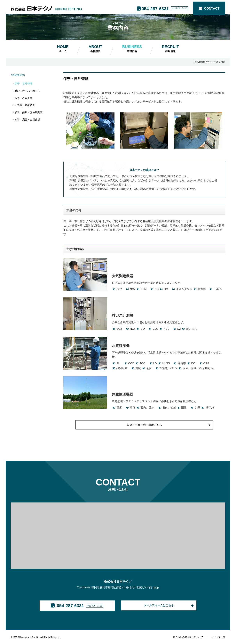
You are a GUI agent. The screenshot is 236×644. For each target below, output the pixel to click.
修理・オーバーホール (27, 91)
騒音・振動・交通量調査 (29, 112)
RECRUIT (170, 49)
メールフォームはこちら (159, 605)
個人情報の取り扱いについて (188, 637)
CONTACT (212, 8)
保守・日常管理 (24, 84)
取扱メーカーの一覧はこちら (144, 425)
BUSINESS (132, 49)
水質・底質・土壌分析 (27, 120)
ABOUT (95, 49)
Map (156, 587)
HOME (63, 49)
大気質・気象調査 (25, 105)
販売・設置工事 (24, 98)
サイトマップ (218, 637)
